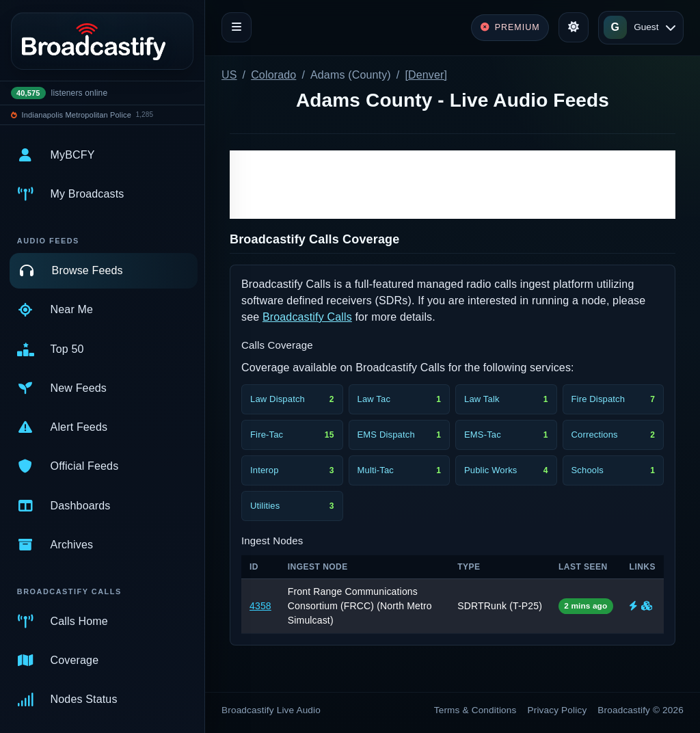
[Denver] (426, 75)
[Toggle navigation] (237, 27)
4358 (260, 606)
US (229, 75)
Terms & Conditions (475, 710)
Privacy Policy (557, 710)
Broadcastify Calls (307, 317)
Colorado (273, 75)
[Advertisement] (453, 185)
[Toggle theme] (574, 27)
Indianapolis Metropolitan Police (77, 115)
